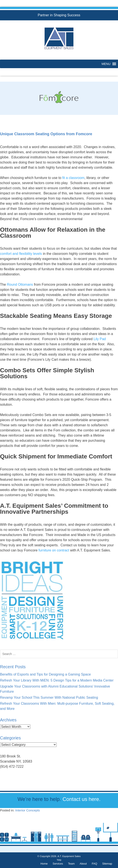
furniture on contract (54, 550)
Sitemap (107, 864)
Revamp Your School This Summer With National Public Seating (49, 698)
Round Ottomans (20, 285)
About (83, 864)
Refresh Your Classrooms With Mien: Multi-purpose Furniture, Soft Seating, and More (57, 706)
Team (71, 864)
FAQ (94, 864)
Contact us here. (81, 799)
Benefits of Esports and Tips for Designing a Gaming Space (45, 674)
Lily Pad (100, 339)
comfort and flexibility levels (21, 254)
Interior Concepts (28, 810)
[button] (106, 64)
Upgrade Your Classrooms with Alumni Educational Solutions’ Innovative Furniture (55, 689)
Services (58, 864)
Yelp (59, 860)
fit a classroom (73, 178)
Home (44, 864)
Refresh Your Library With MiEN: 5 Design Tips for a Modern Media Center (57, 680)
